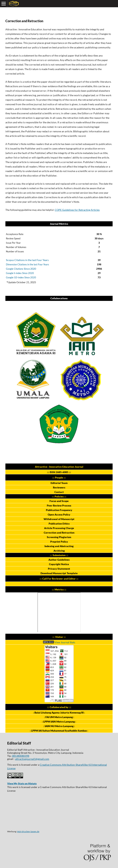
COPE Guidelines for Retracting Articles (77, 210)
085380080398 (21, 756)
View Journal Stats (65, 642)
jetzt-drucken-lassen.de (28, 831)
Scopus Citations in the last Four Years (27, 260)
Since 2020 (21, 269)
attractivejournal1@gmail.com (32, 759)
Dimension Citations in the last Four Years (27, 264)
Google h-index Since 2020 (20, 273)
